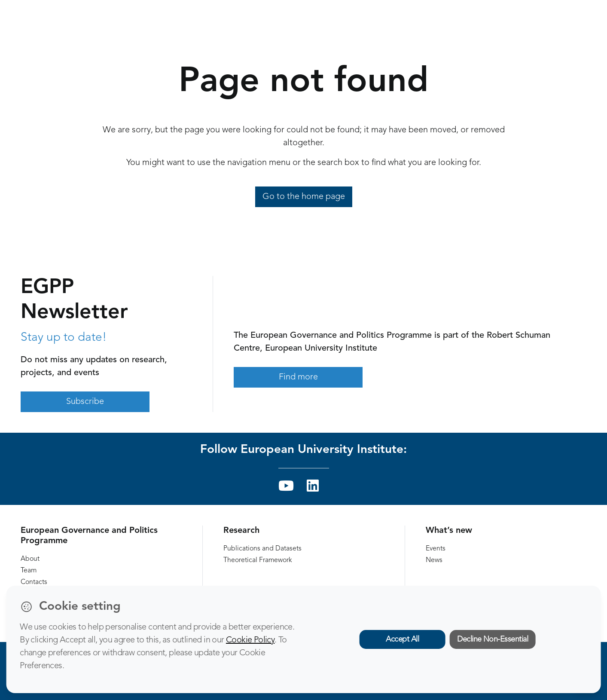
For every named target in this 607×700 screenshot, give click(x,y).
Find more (298, 377)
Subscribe (85, 402)
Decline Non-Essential (493, 639)
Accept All (402, 639)
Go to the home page (304, 197)
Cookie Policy (250, 640)
